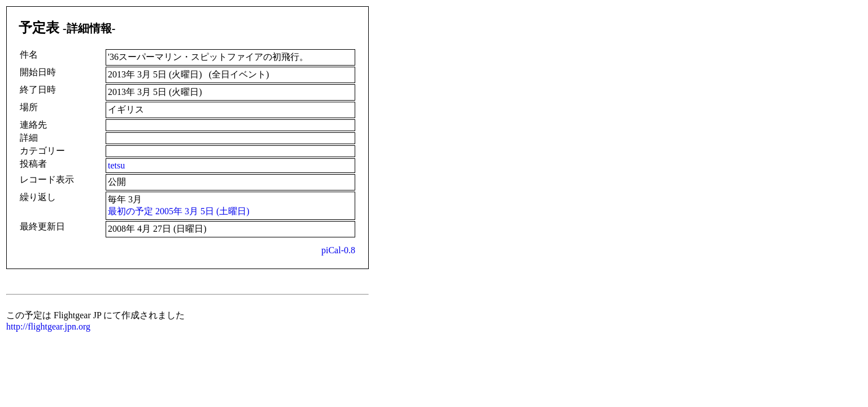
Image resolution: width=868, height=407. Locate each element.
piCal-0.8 (338, 250)
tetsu (116, 165)
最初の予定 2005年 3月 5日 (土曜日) (179, 211)
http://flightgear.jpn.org (48, 326)
